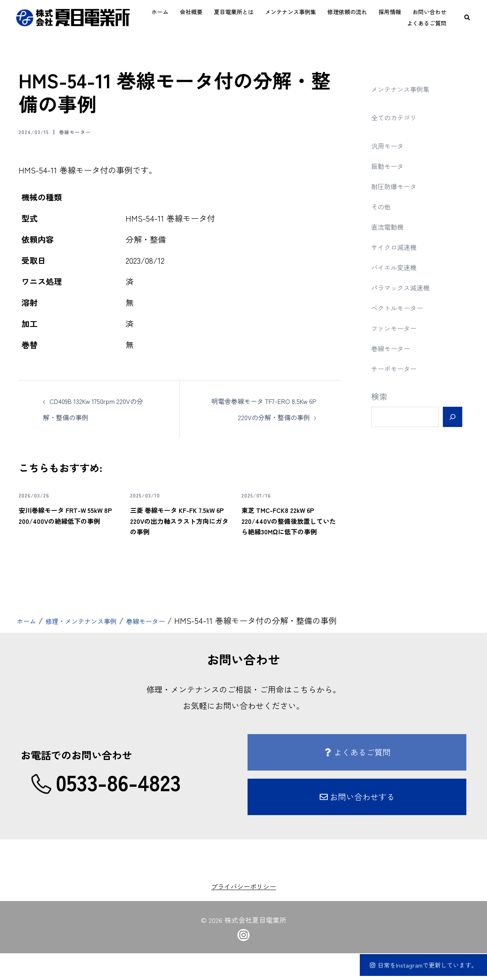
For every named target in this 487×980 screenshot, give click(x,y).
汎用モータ (391, 145)
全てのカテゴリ (399, 117)
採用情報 (390, 12)
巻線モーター (88, 131)
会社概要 (191, 12)
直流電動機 (391, 226)
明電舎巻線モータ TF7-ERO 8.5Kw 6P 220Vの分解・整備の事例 (263, 417)
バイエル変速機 (399, 267)
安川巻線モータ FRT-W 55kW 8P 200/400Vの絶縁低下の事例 (68, 536)
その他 (383, 206)
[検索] (452, 417)
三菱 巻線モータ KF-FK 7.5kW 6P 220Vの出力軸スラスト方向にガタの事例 (179, 541)
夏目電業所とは (234, 12)
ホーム (160, 12)
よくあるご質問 (427, 23)
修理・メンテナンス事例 (95, 648)
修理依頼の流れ (347, 12)
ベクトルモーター (404, 307)
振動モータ (391, 165)
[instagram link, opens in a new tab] (243, 961)
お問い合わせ (429, 12)
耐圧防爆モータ (399, 186)
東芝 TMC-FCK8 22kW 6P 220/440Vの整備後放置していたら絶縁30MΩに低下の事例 (291, 541)
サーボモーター (399, 368)
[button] (468, 17)
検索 (379, 396)
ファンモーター (399, 328)
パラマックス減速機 (408, 287)
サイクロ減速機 (399, 247)
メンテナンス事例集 (290, 12)
